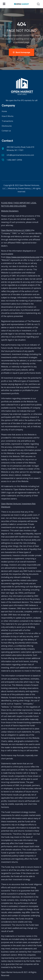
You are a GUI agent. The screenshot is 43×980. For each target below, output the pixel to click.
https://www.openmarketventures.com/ (23, 257)
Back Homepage (21, 52)
